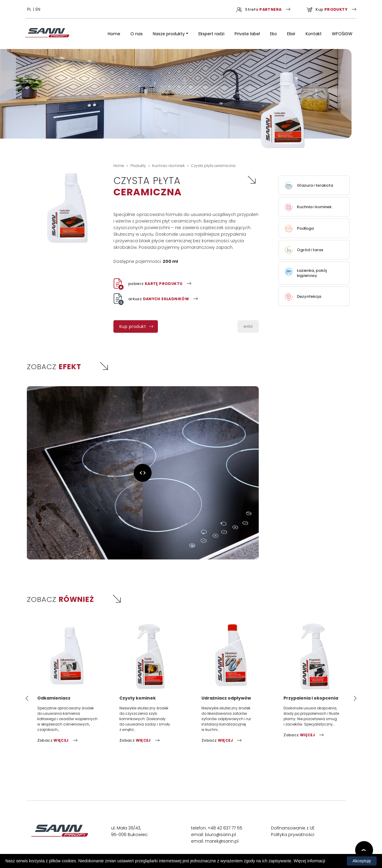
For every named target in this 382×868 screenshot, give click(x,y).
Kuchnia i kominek (168, 166)
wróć (248, 327)
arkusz (153, 299)
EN (43, 10)
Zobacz (54, 741)
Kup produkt (133, 327)
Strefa (249, 10)
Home (119, 166)
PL (34, 10)
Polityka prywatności (293, 835)
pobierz (149, 285)
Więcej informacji (309, 861)
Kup (320, 10)
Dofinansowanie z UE (293, 829)
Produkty (138, 166)
